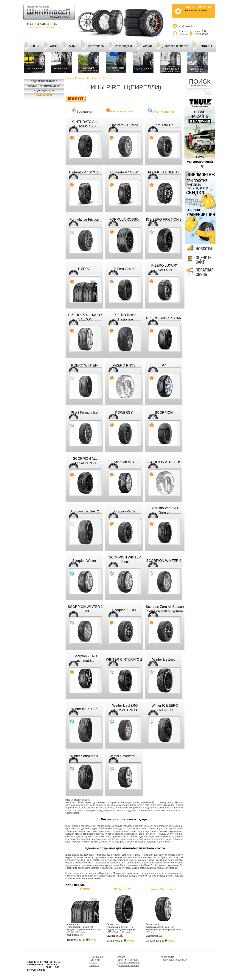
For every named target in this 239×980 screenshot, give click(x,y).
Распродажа (121, 46)
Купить (93, 940)
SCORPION (164, 413)
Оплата (121, 957)
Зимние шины (163, 112)
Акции (70, 46)
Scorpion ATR (124, 462)
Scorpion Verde (124, 511)
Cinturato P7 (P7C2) (84, 172)
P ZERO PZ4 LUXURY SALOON (85, 317)
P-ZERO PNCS (124, 365)
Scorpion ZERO (124, 610)
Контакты (202, 46)
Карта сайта (167, 957)
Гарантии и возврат (128, 960)
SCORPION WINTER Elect (125, 560)
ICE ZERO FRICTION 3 (164, 219)
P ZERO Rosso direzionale (125, 317)
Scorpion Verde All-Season (165, 510)
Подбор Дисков (44, 91)
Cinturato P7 (164, 125)
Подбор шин (44, 95)
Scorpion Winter (84, 561)
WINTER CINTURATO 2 (124, 660)
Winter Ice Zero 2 (84, 709)
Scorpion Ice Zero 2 (84, 511)
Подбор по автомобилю (44, 86)
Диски (51, 46)
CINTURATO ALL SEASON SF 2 (85, 124)
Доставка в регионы (128, 965)
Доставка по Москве (128, 963)
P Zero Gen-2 (124, 269)
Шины (32, 46)
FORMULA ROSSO (124, 219)
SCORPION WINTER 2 (164, 561)
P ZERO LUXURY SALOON (165, 268)
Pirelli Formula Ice (84, 413)
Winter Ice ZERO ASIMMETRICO (125, 708)
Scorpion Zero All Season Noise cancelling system (165, 609)
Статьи (93, 963)
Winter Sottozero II (84, 756)
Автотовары (93, 46)
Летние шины (121, 111)
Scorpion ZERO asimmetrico (85, 658)
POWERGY (124, 413)
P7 (164, 365)
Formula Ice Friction (84, 219)
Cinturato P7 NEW (124, 172)
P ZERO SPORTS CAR (164, 318)
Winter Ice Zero (164, 660)
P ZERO (84, 269)
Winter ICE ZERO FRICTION (165, 708)
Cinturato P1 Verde (124, 125)
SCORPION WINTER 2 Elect (85, 609)
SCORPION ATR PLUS (164, 462)
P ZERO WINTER (84, 365)
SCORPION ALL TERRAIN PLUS (85, 461)
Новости (94, 965)
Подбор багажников (44, 81)
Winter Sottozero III (124, 756)
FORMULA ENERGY (164, 172)
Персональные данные (174, 960)
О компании (96, 957)
